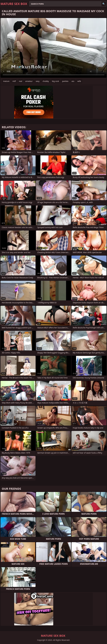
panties (65, 81)
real (21, 81)
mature (6, 81)
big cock (55, 81)
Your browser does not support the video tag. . (53, 48)
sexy (38, 81)
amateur (29, 81)
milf (14, 81)
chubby (46, 81)
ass (73, 81)
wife (79, 81)
